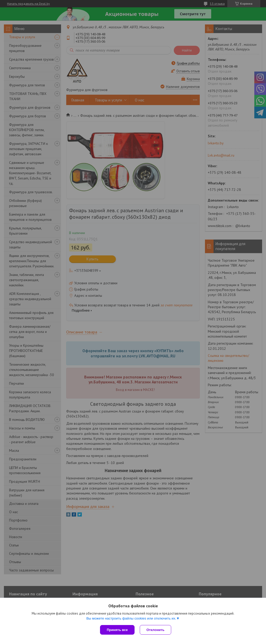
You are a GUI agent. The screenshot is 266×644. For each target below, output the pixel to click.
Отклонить (155, 630)
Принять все (117, 630)
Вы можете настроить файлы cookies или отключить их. (131, 618)
